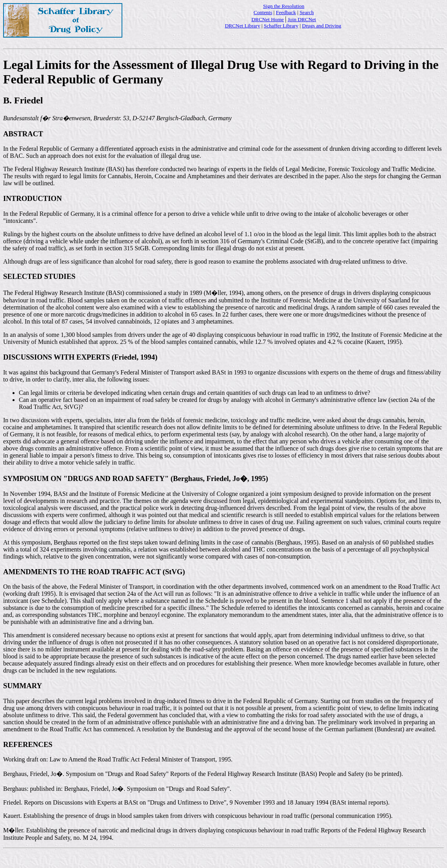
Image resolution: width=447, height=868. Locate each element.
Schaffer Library (281, 26)
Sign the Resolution (284, 6)
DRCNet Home (268, 19)
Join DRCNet (302, 19)
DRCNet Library (242, 26)
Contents (263, 12)
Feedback (286, 12)
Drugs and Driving (322, 26)
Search (307, 12)
